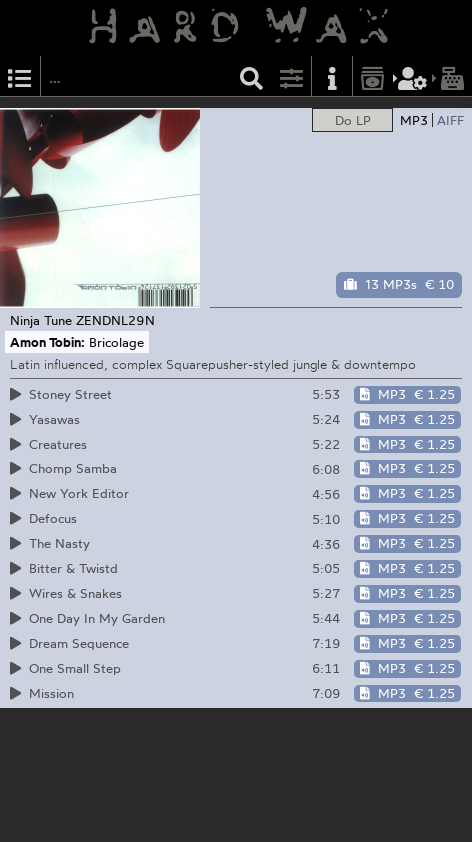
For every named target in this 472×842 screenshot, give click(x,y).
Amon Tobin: (47, 342)
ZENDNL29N (115, 320)
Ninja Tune (41, 320)
